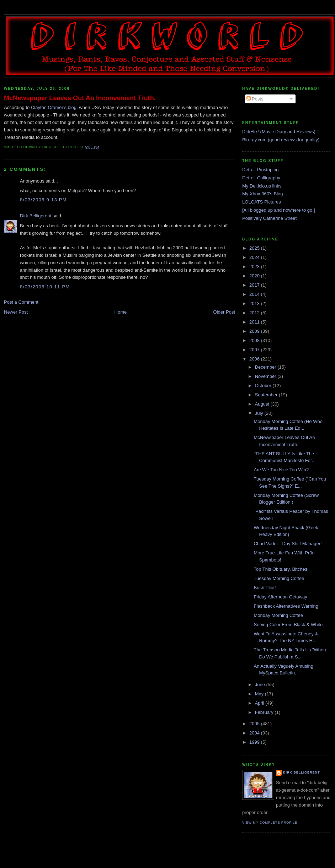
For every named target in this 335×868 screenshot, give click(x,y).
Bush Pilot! (265, 588)
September (267, 395)
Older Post (224, 312)
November (266, 376)
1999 (255, 742)
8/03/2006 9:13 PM (43, 200)
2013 (255, 303)
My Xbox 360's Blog (263, 194)
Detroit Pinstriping (260, 170)
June (261, 685)
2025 (255, 248)
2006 (255, 359)
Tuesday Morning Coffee (279, 578)
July (260, 413)
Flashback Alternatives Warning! (286, 606)
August (263, 404)
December (266, 367)
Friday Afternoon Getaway (280, 597)
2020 (255, 276)
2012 (255, 313)
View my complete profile (270, 823)
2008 (255, 340)
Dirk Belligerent (36, 216)
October (264, 386)
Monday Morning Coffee (278, 615)
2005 (255, 724)
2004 (255, 733)
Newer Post (16, 312)
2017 (255, 285)
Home (121, 312)
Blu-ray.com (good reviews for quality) (281, 140)
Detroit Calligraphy (261, 178)
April (260, 703)
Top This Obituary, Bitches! (281, 569)
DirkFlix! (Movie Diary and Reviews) (279, 132)
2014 (255, 294)
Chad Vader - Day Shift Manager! (288, 544)
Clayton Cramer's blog (54, 107)
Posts (255, 99)
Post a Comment (21, 302)
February (265, 712)
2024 (255, 257)
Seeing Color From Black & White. (289, 625)
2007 (255, 350)
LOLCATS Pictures (262, 202)
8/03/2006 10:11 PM (45, 287)
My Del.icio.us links (262, 186)
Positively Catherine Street (269, 218)
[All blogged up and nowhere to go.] (279, 210)
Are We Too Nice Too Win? (281, 470)
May (260, 694)
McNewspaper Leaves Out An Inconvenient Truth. (80, 98)
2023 (255, 267)
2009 (255, 331)
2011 (255, 322)
